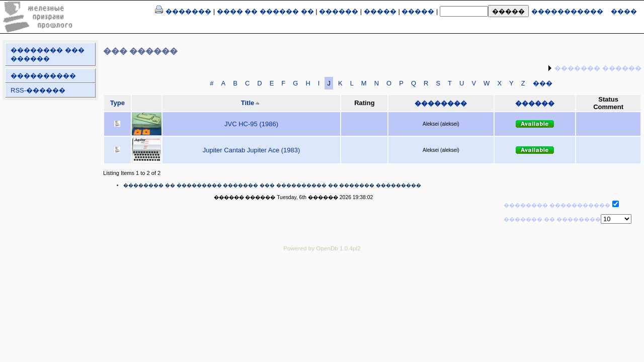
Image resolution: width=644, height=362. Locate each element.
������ (339, 11)
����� (380, 11)
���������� (43, 76)
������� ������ (598, 68)
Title (248, 103)
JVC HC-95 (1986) (251, 124)
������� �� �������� (552, 219)
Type (117, 103)
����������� (567, 11)
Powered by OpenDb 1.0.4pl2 (322, 248)
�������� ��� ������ (48, 54)
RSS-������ (38, 90)
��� (543, 83)
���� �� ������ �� (265, 11)
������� (188, 11)
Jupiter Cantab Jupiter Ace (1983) (252, 150)
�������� (441, 103)
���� (624, 11)
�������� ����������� (557, 205)
